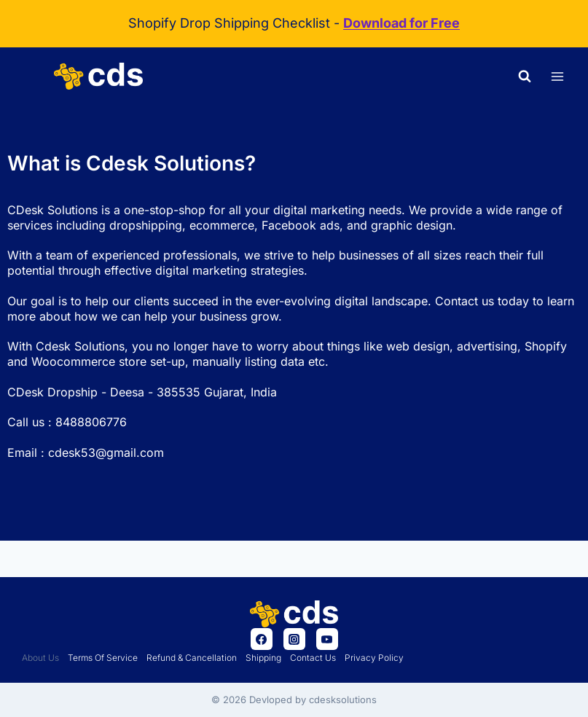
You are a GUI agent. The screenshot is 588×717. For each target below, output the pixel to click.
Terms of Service (103, 658)
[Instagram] (294, 639)
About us (40, 658)
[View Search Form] (525, 77)
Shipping (263, 658)
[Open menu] (557, 76)
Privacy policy (374, 658)
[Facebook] (262, 639)
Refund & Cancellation (192, 658)
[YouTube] (327, 639)
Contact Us (313, 658)
